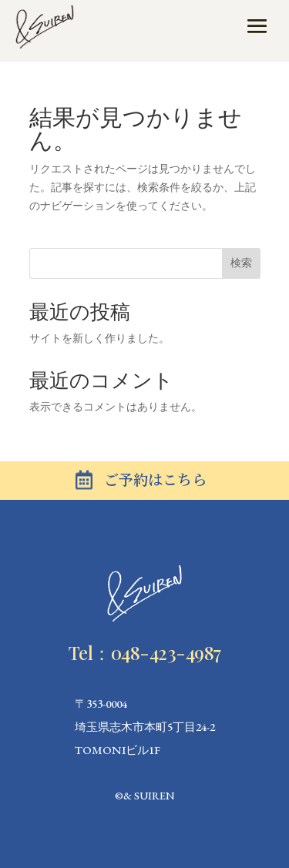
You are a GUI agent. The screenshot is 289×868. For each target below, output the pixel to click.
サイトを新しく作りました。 (99, 338)
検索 (241, 263)
